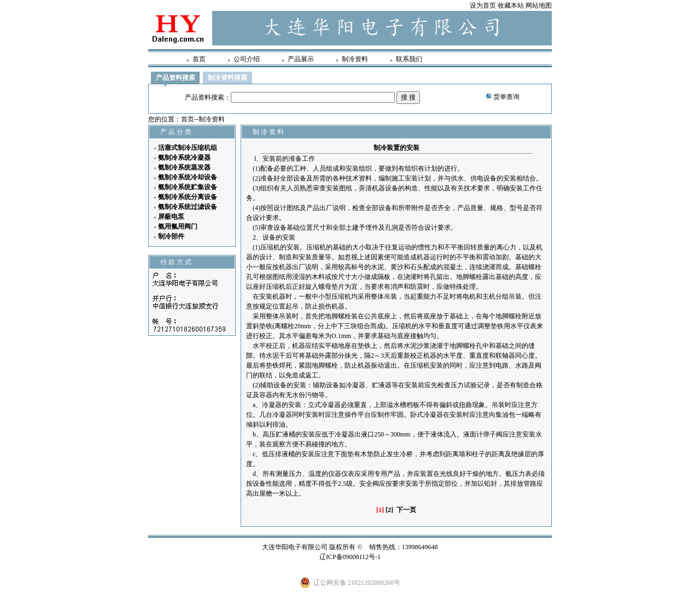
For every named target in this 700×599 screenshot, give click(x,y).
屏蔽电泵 (171, 217)
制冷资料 (355, 59)
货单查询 (506, 97)
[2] (389, 510)
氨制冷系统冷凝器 (184, 158)
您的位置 (161, 119)
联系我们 (409, 59)
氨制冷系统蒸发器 (184, 167)
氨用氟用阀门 (178, 226)
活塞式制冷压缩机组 (188, 148)
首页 (199, 59)
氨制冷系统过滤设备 (188, 207)
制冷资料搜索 (227, 78)
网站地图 (539, 5)
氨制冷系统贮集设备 (188, 187)
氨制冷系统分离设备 (188, 197)
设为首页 (483, 5)
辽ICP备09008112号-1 (350, 557)
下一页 (406, 510)
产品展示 (301, 59)
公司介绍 (247, 59)
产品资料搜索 (176, 78)
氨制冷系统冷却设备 (188, 177)
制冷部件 (171, 236)
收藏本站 (511, 5)
